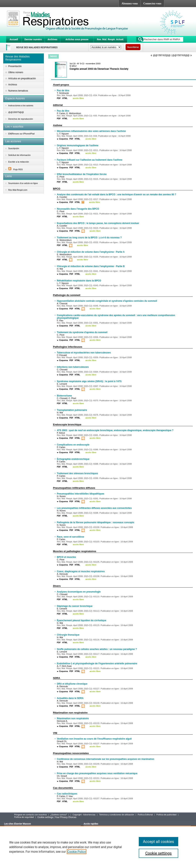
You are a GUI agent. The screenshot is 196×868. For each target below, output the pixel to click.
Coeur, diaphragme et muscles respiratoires (81, 571)
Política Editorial (145, 815)
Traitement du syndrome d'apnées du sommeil (82, 332)
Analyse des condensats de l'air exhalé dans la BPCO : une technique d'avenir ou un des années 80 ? (116, 195)
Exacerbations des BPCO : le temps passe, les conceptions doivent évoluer (98, 223)
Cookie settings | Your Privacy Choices (57, 817)
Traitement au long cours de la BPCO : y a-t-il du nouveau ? (89, 238)
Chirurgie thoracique (68, 635)
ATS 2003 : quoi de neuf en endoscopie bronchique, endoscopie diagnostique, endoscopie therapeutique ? (115, 430)
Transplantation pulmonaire (72, 410)
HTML (65, 98)
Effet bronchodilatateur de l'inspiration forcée (82, 174)
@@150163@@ (182, 55)
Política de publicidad (166, 815)
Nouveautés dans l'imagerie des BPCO (78, 209)
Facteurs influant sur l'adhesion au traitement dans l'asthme (90, 160)
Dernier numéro (33, 39)
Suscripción (14, 148)
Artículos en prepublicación (22, 78)
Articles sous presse (77, 39)
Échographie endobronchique (73, 459)
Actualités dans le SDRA (70, 698)
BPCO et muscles (66, 557)
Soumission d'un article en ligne (23, 183)
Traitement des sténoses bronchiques (77, 473)
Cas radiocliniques (67, 794)
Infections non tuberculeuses (73, 367)
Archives (52, 39)
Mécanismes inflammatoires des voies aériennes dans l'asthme (91, 131)
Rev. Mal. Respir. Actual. (110, 39)
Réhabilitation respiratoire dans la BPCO (79, 281)
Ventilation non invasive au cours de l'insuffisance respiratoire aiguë (94, 739)
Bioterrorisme (64, 396)
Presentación (15, 66)
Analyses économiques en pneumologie (79, 592)
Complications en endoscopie (73, 445)
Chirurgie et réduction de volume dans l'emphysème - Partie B (91, 266)
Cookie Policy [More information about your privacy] (77, 852)
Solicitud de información (19, 155)
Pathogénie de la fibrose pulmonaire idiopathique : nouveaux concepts (96, 522)
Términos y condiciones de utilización (116, 815)
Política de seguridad (24, 817)
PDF (59, 98)
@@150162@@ (160, 55)
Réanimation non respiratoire (73, 718)
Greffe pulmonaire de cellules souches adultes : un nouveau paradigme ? (97, 649)
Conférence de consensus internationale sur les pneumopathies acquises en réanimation (106, 759)
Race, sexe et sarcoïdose (71, 537)
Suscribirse (133, 47)
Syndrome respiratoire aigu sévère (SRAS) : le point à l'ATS (89, 381)
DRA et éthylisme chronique (72, 684)
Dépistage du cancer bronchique (75, 606)
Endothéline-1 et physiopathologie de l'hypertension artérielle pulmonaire (97, 664)
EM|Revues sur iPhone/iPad (21, 134)
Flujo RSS (16, 169)
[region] (98, 847)
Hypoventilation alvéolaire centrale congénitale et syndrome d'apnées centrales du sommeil (107, 301)
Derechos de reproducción (21, 119)
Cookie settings (158, 853)
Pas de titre (63, 91)
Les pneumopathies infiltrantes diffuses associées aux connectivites (94, 508)
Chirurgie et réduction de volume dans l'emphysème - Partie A (91, 252)
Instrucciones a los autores (21, 105)
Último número (16, 72)
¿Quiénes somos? (59, 815)
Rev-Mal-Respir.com (18, 190)
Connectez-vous (152, 4)
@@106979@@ (16, 112)
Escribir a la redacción (19, 162)
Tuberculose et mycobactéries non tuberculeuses (84, 353)
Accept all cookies (158, 842)
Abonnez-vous (130, 4)
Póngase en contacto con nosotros (31, 815)
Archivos (13, 85)
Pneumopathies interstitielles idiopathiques (81, 494)
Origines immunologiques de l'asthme (78, 145)
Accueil (14, 39)
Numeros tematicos (18, 91)
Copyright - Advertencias (84, 815)
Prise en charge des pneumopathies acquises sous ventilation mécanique (97, 773)
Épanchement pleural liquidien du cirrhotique (82, 620)
